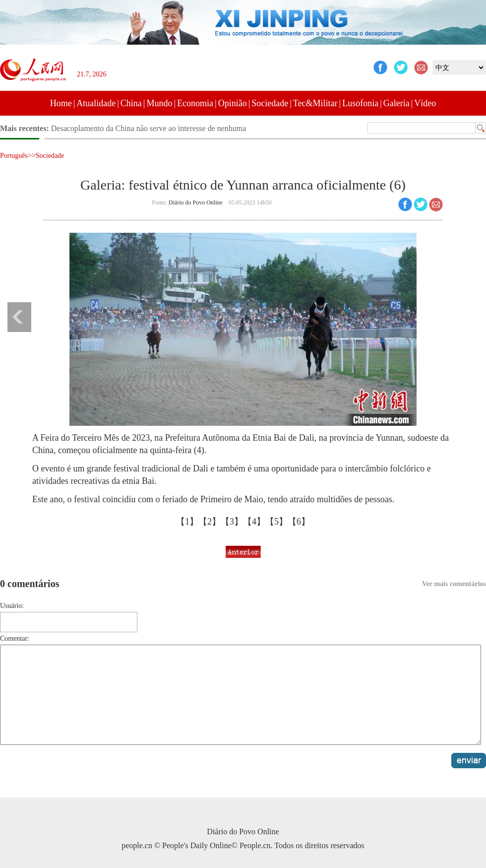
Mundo (159, 103)
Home (61, 103)
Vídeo (425, 103)
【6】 (299, 522)
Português (14, 156)
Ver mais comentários (454, 584)
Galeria (396, 103)
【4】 (254, 522)
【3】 (232, 522)
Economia (195, 103)
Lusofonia (360, 103)
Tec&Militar (315, 103)
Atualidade (96, 103)
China (131, 103)
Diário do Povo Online (196, 202)
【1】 (187, 522)
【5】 (276, 522)
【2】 (210, 522)
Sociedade (270, 103)
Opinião (233, 103)
